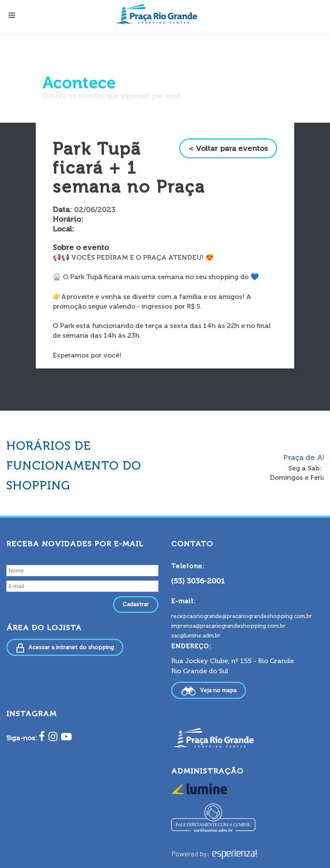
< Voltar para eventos (228, 148)
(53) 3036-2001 (198, 581)
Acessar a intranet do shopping (65, 648)
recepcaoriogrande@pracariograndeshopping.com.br (241, 616)
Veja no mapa (209, 691)
